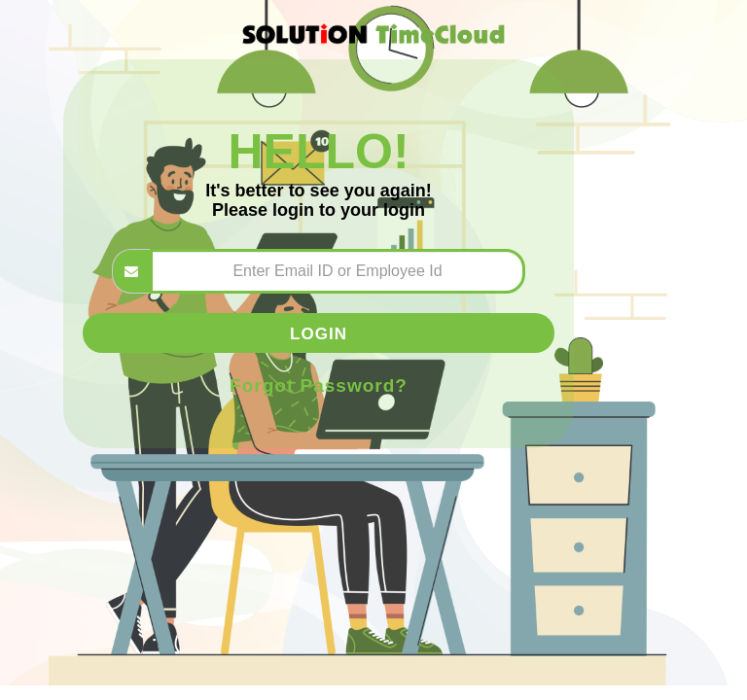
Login (319, 333)
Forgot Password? (319, 385)
